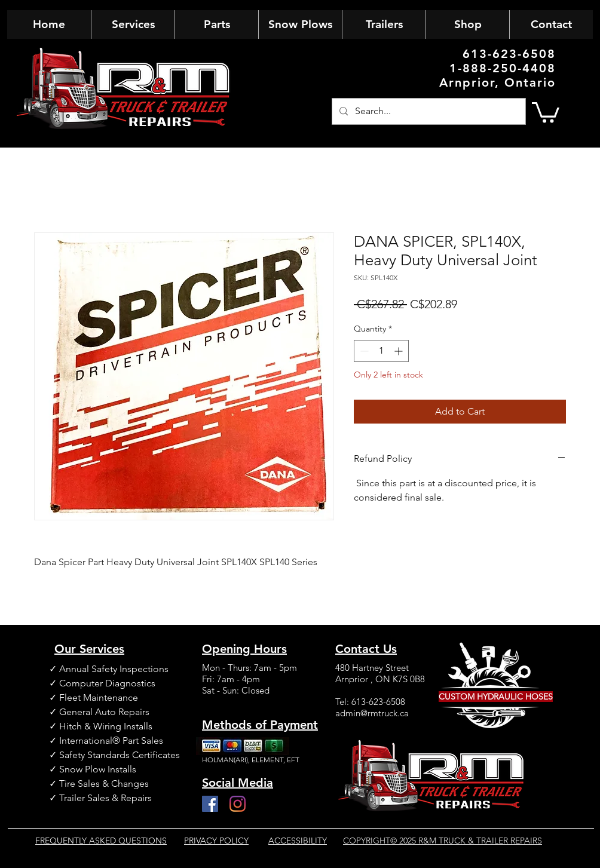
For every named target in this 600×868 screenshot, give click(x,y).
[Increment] (400, 351)
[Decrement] (363, 351)
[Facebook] (210, 804)
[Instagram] (238, 804)
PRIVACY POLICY (216, 841)
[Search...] (428, 111)
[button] (546, 111)
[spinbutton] (381, 351)
